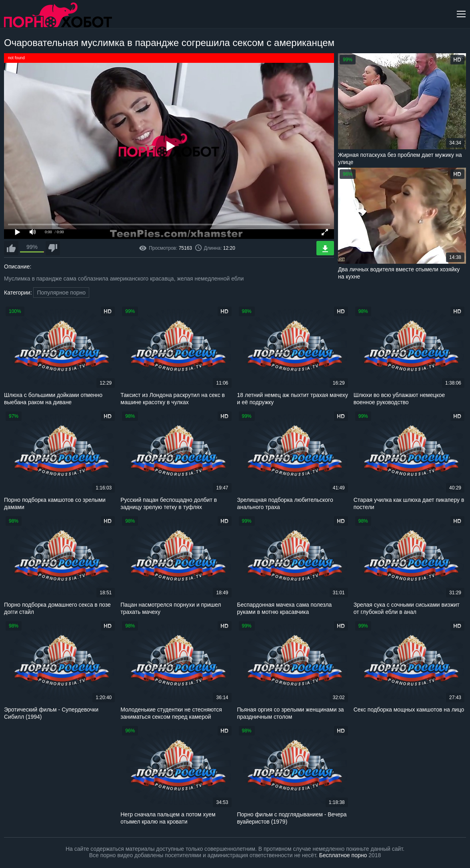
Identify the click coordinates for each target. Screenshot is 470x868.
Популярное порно (61, 293)
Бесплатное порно (343, 855)
